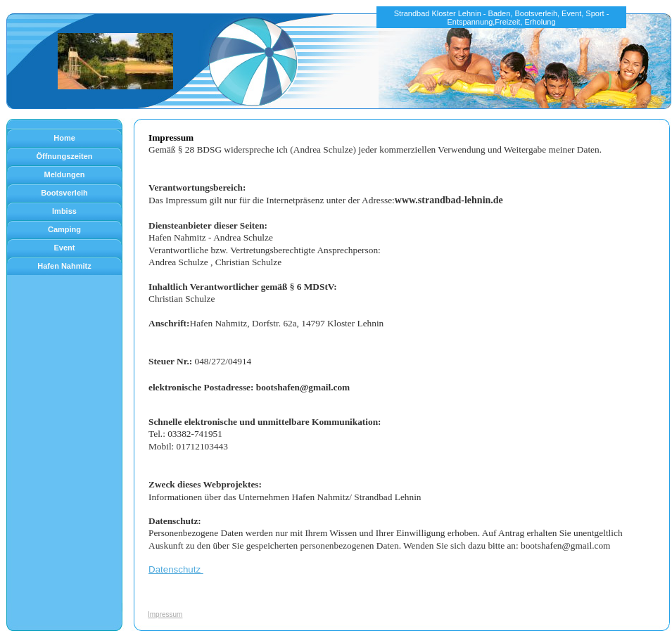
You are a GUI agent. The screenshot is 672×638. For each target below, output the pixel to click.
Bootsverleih (64, 193)
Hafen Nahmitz (64, 266)
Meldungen (64, 174)
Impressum (165, 614)
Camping (64, 229)
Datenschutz (176, 569)
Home (64, 138)
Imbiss (64, 211)
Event (65, 248)
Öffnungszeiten (64, 156)
